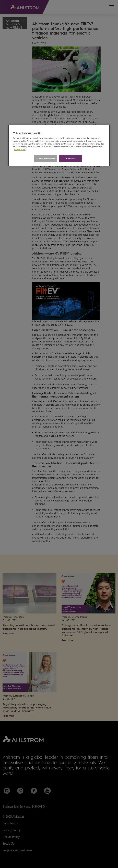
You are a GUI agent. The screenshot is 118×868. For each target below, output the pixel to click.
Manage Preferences (45, 159)
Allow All (70, 159)
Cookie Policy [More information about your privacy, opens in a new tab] (20, 149)
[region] (59, 146)
